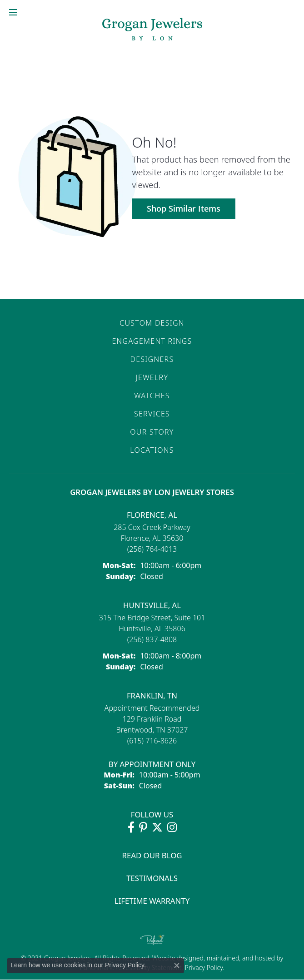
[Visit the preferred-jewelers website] (152, 940)
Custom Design (152, 323)
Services (152, 414)
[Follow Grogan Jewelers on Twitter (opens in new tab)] (157, 827)
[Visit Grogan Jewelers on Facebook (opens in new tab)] (131, 827)
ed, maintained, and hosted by (240, 958)
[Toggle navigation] (13, 12)
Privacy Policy (203, 968)
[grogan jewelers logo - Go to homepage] (152, 30)
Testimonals (152, 878)
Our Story (152, 432)
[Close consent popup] (177, 965)
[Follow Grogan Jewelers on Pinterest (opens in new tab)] (143, 827)
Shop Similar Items (184, 208)
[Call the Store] (152, 549)
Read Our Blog (152, 855)
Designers (152, 359)
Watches (152, 396)
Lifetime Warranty (152, 901)
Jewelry (152, 377)
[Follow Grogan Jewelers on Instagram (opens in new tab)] (172, 827)
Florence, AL (152, 515)
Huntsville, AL (152, 605)
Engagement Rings (152, 341)
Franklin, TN (152, 695)
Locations (152, 450)
